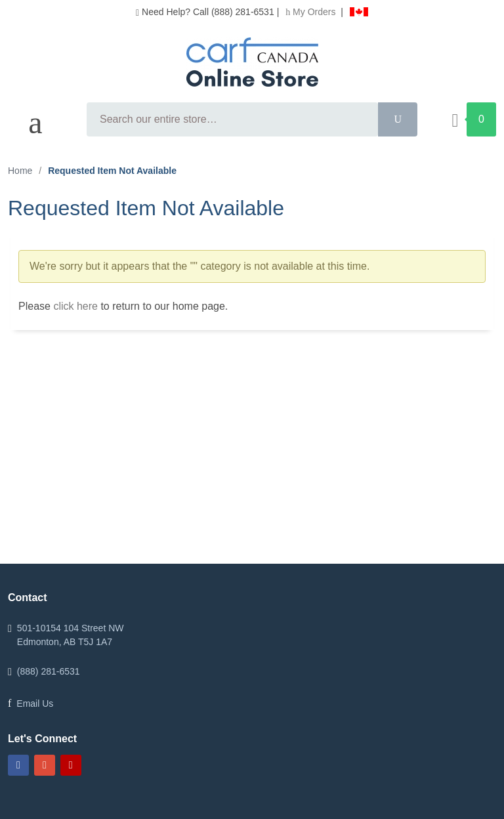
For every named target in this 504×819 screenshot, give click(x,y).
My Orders (312, 12)
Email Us (35, 703)
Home (20, 171)
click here (75, 306)
